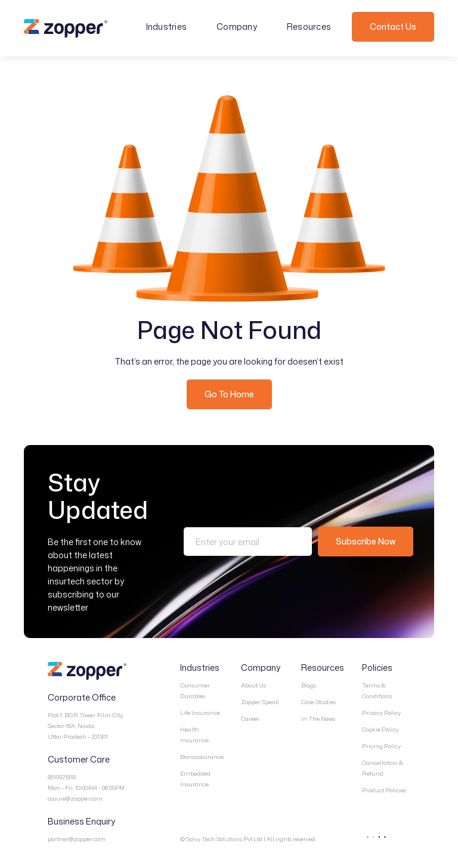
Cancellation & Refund (383, 768)
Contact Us (393, 27)
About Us (253, 685)
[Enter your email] (248, 542)
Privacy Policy (381, 713)
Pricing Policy (381, 746)
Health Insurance (194, 735)
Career (250, 718)
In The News (318, 718)
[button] (173, 27)
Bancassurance (202, 757)
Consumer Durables (195, 690)
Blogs (309, 685)
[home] (66, 29)
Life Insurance (200, 713)
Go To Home (229, 394)
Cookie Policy (380, 729)
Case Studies (318, 702)
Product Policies (384, 790)
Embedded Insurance (195, 779)
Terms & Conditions (377, 690)
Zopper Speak (260, 702)
